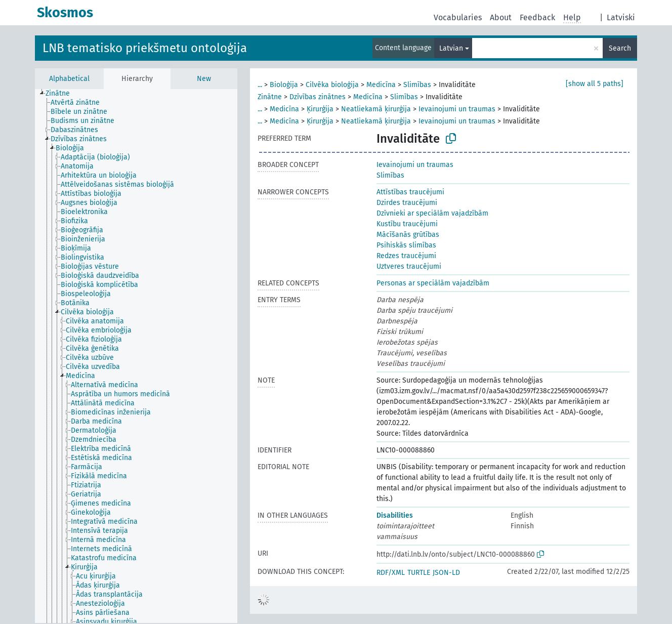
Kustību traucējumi (407, 224)
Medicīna (381, 85)
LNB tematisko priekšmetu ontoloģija (145, 48)
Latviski (621, 17)
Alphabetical (69, 79)
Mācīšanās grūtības (408, 235)
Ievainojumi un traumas (457, 109)
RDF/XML (391, 573)
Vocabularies (458, 17)
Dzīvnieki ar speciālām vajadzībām (432, 213)
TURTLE (419, 573)
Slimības (417, 85)
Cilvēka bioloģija (332, 85)
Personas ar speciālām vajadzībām (433, 283)
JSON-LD (446, 573)
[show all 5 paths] (595, 84)
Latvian (451, 48)
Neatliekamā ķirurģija (376, 109)
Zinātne (270, 97)
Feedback (537, 17)
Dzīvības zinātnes (318, 97)
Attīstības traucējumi (410, 192)
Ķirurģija (320, 109)
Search (620, 48)
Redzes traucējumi (406, 256)
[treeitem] (62, 94)
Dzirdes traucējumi (407, 203)
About (501, 17)
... (260, 85)
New (204, 79)
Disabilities (395, 515)
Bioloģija (284, 85)
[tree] (136, 356)
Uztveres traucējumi (409, 266)
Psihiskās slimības (406, 245)
